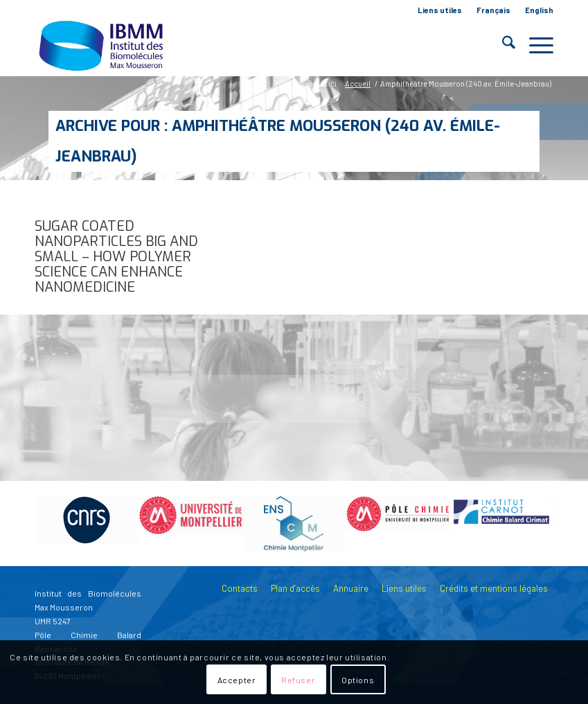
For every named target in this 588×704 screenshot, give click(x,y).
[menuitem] (440, 10)
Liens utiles (440, 10)
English (539, 10)
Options (358, 680)
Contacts (240, 588)
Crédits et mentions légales (494, 588)
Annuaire (351, 588)
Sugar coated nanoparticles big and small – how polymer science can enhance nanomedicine (116, 257)
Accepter (237, 680)
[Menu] (534, 45)
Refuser (298, 680)
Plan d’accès (295, 588)
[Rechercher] (502, 45)
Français (493, 10)
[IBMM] (103, 45)
